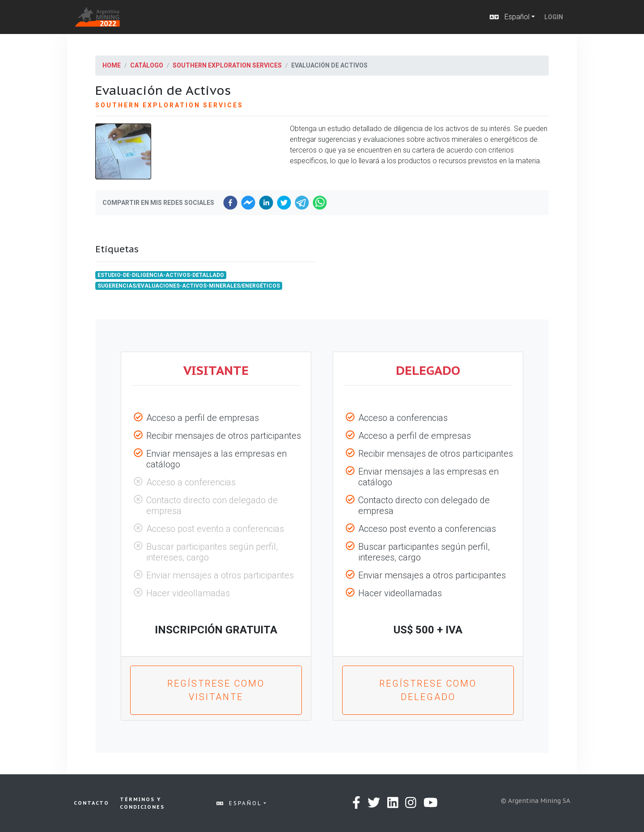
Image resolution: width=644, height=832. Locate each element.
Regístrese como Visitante (216, 690)
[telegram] (302, 203)
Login (554, 17)
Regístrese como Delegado (428, 690)
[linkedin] (266, 203)
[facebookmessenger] (248, 203)
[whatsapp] (320, 203)
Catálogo (147, 65)
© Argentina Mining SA (536, 801)
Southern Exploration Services (227, 65)
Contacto (91, 803)
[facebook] (230, 203)
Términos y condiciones (142, 803)
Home (112, 65)
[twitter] (284, 203)
